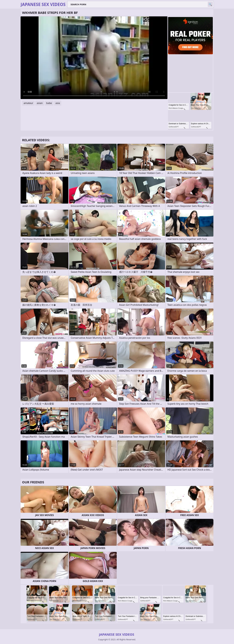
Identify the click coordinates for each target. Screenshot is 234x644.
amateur (28, 103)
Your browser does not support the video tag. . (94, 58)
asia (58, 103)
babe (49, 103)
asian (40, 103)
